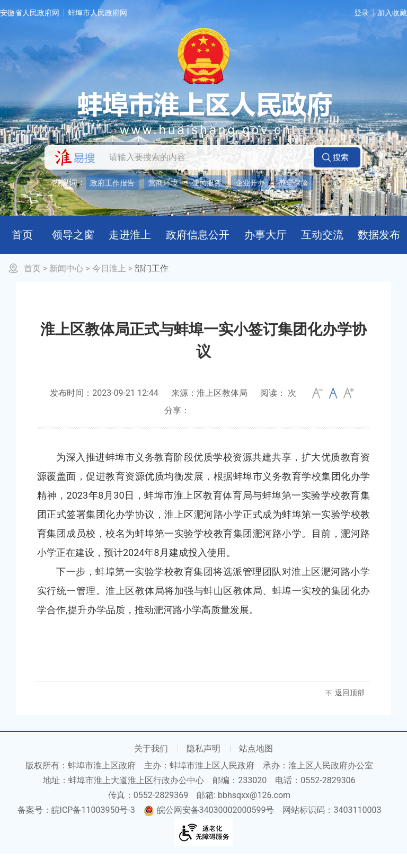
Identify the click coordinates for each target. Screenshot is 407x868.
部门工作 (152, 282)
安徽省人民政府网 (30, 13)
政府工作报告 (112, 183)
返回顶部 (350, 706)
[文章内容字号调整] (333, 407)
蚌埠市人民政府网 (98, 13)
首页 (32, 282)
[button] (337, 157)
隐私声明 (203, 763)
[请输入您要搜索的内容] (205, 157)
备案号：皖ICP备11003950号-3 (76, 824)
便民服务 (207, 183)
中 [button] (333, 407)
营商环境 (163, 183)
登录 (361, 13)
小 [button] (317, 407)
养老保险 (294, 183)
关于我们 (151, 763)
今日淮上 (109, 282)
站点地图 (256, 763)
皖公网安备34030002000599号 (209, 824)
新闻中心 (66, 282)
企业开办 (250, 183)
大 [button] (349, 407)
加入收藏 (392, 13)
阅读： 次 (278, 407)
